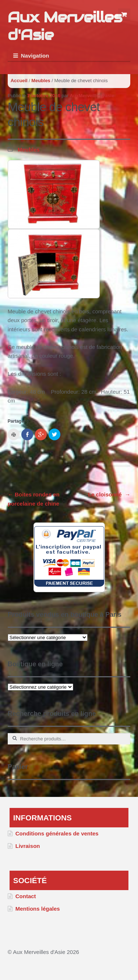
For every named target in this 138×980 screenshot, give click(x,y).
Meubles (41, 81)
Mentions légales (38, 909)
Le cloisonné (109, 494)
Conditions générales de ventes (57, 833)
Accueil (19, 81)
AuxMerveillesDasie (92, 96)
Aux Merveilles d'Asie (65, 26)
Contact (26, 896)
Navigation (35, 56)
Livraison (28, 846)
